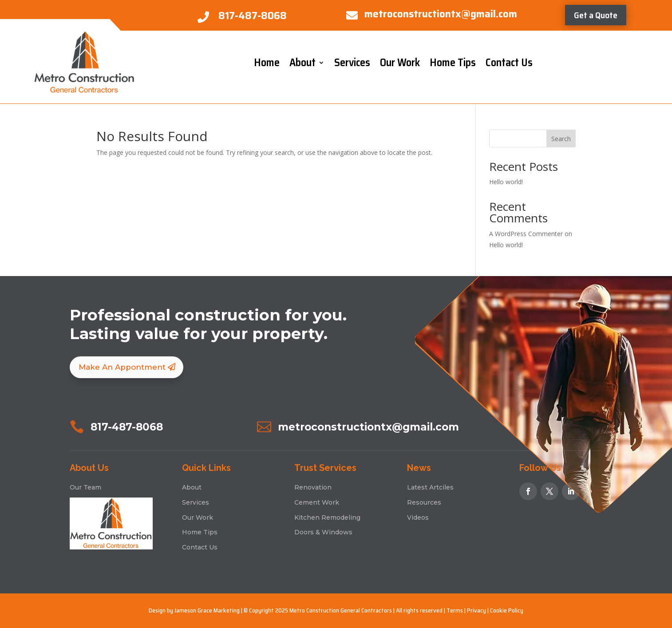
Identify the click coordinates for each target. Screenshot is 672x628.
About (302, 63)
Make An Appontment (122, 367)
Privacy (476, 610)
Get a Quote (596, 15)
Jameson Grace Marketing (207, 610)
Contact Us (509, 63)
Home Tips (453, 63)
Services (352, 63)
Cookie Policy (507, 610)
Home (267, 63)
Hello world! (506, 182)
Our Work (400, 63)
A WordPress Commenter (526, 234)
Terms (455, 610)
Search (561, 139)
